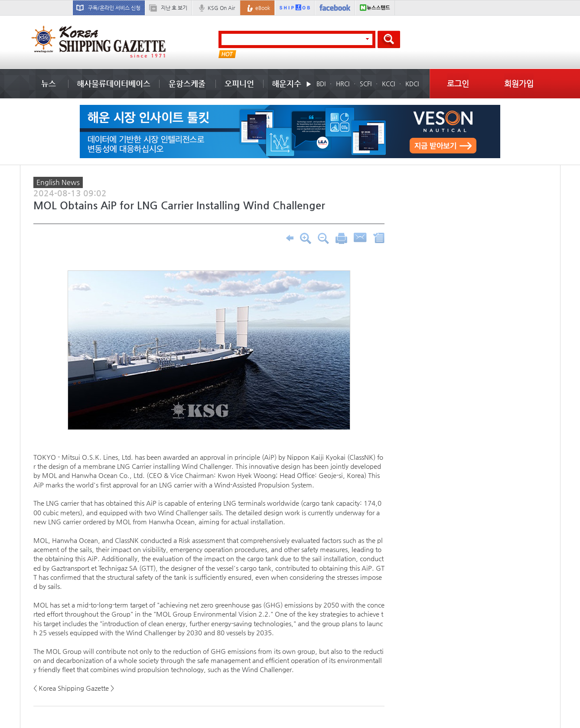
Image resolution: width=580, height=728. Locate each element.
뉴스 (49, 83)
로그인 (458, 83)
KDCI (412, 84)
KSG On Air (221, 8)
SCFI (366, 84)
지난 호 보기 (174, 8)
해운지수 (287, 83)
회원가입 (519, 83)
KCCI (388, 84)
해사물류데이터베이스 (114, 83)
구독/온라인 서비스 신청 (114, 8)
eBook (263, 8)
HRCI (343, 84)
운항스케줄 (187, 83)
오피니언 (239, 83)
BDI (321, 84)
